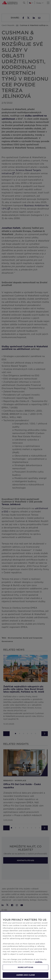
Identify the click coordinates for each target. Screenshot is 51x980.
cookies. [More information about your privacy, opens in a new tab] (39, 962)
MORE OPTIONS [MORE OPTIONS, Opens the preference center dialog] (25, 967)
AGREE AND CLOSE (26, 975)
